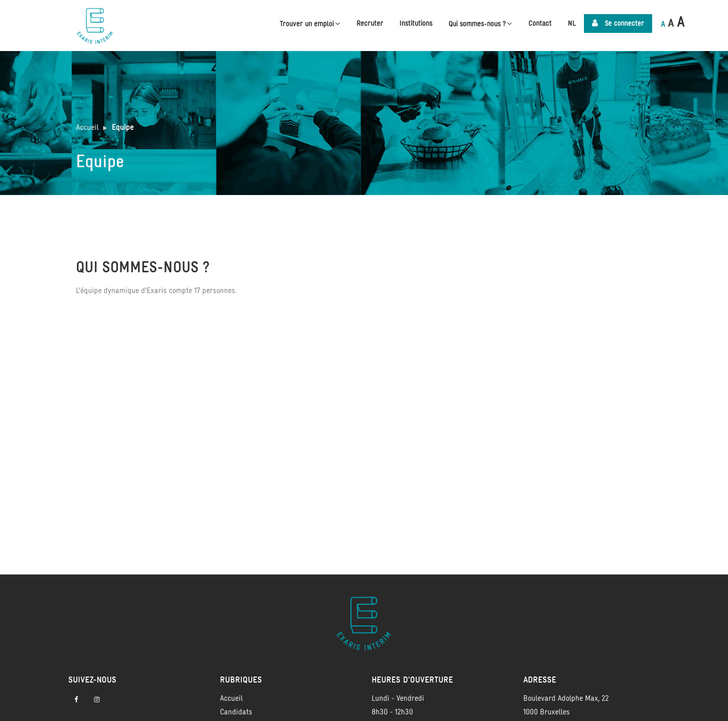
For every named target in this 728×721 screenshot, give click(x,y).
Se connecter (618, 23)
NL (572, 23)
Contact (540, 23)
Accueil (87, 127)
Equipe (123, 127)
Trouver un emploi (310, 23)
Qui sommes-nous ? (480, 23)
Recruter (370, 23)
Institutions (416, 23)
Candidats (236, 712)
